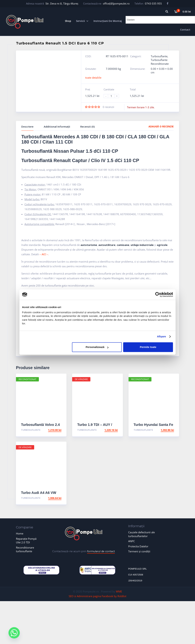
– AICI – (44, 254)
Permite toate (148, 347)
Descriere (27, 127)
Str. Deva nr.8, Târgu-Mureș (62, 3)
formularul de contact (101, 551)
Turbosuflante (159, 56)
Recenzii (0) (88, 127)
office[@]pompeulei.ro (116, 3)
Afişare (162, 337)
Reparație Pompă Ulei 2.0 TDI (26, 540)
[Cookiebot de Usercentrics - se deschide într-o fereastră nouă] (158, 294)
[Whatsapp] (17, 634)
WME (119, 591)
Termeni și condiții (139, 551)
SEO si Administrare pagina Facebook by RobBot (97, 596)
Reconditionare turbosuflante (25, 549)
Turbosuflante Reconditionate (160, 62)
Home (20, 533)
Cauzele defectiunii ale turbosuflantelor (141, 534)
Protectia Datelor (138, 546)
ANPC (132, 541)
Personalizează (97, 347)
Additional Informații (57, 127)
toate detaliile (93, 78)
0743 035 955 (153, 3)
